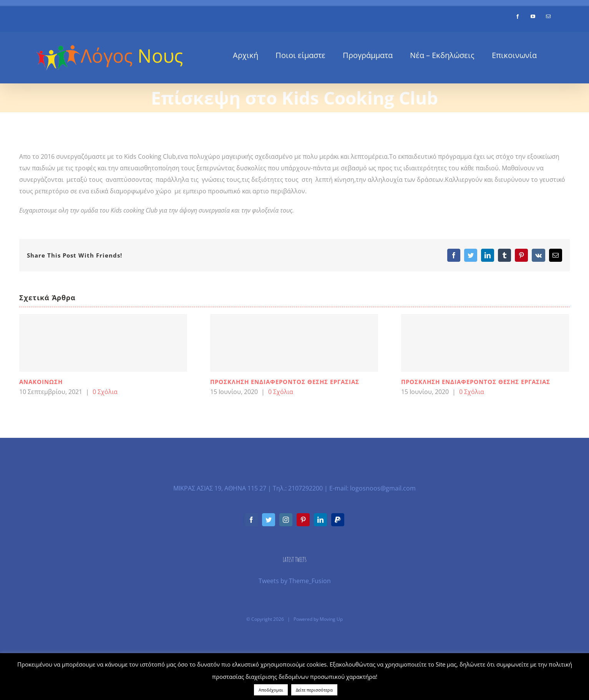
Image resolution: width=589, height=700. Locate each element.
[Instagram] (286, 520)
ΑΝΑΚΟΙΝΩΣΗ (41, 382)
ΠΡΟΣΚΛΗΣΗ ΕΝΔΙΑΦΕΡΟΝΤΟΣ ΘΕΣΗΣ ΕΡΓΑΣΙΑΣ (285, 382)
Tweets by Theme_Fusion (295, 581)
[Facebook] (251, 520)
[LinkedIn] (320, 520)
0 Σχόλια (105, 392)
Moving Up (331, 619)
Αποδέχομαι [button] (271, 690)
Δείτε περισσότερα (314, 690)
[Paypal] (338, 520)
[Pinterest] (303, 520)
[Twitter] (269, 520)
